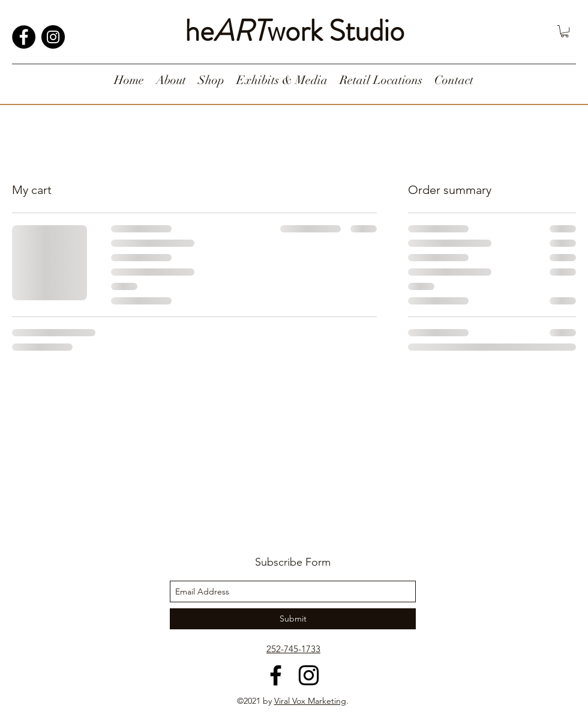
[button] (565, 31)
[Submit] (293, 619)
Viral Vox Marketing (310, 701)
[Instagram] (53, 37)
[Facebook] (24, 37)
